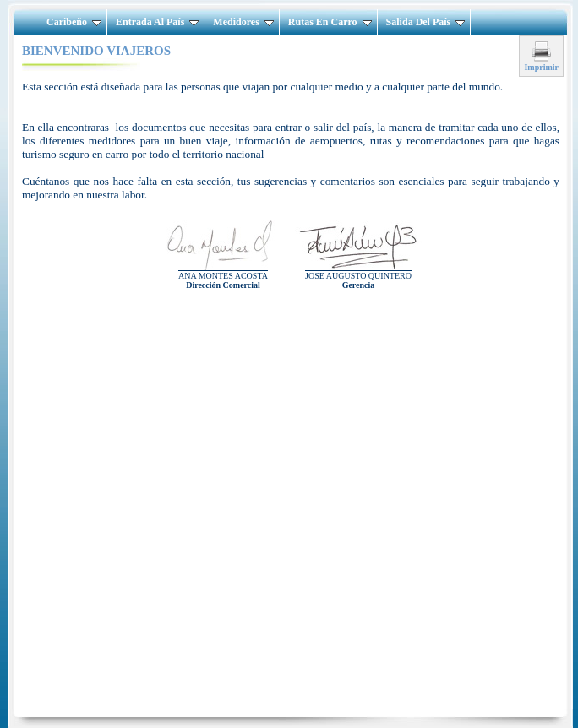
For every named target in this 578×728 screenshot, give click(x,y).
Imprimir (541, 63)
